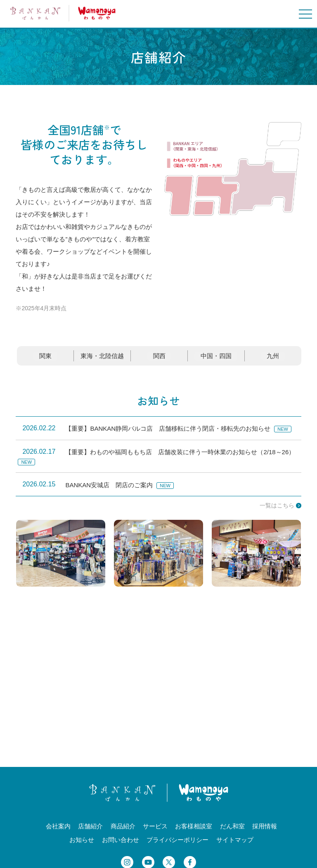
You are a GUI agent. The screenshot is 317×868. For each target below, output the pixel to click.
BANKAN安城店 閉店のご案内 (109, 489)
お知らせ (158, 405)
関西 (161, 361)
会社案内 (58, 831)
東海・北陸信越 (103, 361)
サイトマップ (235, 844)
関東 (45, 361)
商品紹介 (123, 831)
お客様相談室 (194, 831)
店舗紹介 (90, 831)
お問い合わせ (121, 844)
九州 (273, 361)
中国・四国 (217, 361)
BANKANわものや (63, 13)
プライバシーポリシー (177, 844)
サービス (155, 831)
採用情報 (265, 831)
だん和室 (232, 831)
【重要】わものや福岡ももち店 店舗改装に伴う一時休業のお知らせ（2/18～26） (180, 457)
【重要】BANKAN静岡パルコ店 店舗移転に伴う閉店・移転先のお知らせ (168, 433)
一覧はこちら (277, 510)
